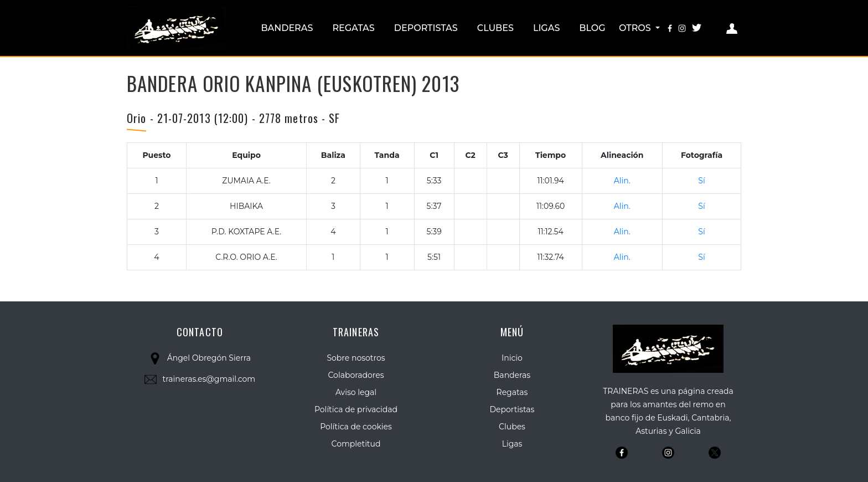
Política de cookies (356, 427)
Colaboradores (356, 375)
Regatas (353, 28)
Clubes (495, 28)
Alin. (622, 181)
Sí (701, 181)
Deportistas (426, 28)
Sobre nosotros (356, 358)
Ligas (546, 28)
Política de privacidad (356, 409)
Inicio (512, 358)
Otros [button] (636, 28)
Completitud (356, 444)
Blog (592, 28)
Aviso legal (356, 392)
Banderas (287, 28)
